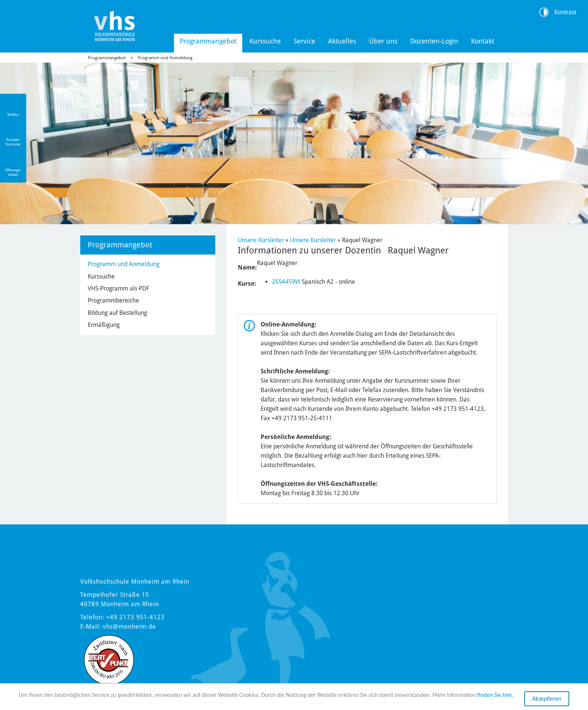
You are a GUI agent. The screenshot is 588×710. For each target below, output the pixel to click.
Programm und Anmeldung (165, 58)
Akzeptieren (547, 699)
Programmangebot (208, 41)
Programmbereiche (113, 300)
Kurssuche (265, 41)
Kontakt (483, 41)
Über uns (383, 41)
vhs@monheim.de (129, 627)
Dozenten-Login (434, 41)
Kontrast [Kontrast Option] (565, 12)
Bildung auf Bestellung (117, 313)
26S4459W (286, 282)
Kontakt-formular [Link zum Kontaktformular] (13, 142)
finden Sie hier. (495, 695)
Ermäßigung (104, 325)
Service (304, 41)
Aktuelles (342, 41)
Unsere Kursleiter (261, 240)
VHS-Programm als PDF (118, 288)
